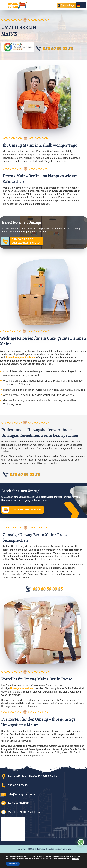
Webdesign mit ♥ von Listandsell (43, 854)
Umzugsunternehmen (22, 688)
